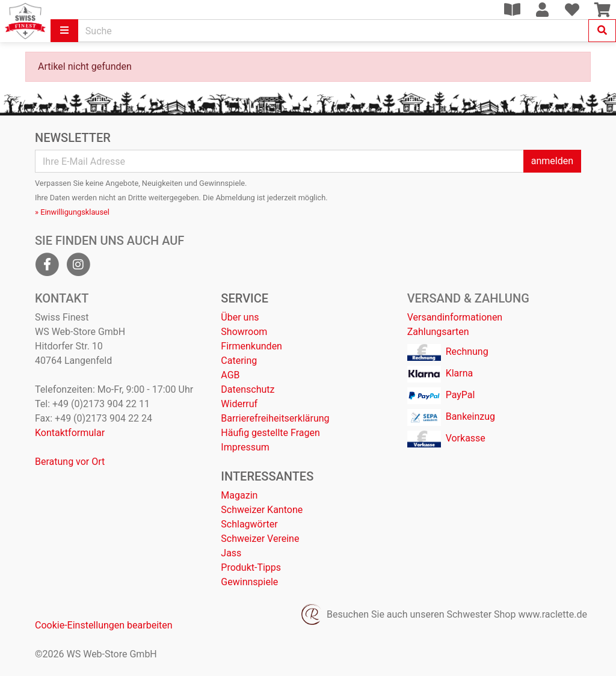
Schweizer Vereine (260, 539)
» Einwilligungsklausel (72, 212)
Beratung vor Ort (70, 462)
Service (245, 298)
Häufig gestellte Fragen (270, 433)
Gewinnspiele (249, 582)
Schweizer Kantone (262, 510)
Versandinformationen (455, 317)
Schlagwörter (249, 524)
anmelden (552, 161)
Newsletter (73, 138)
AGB (230, 375)
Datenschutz (248, 389)
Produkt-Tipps (251, 567)
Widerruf (239, 404)
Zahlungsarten (438, 332)
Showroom (244, 332)
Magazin (239, 495)
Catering (239, 361)
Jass (231, 553)
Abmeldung (236, 198)
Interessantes (267, 476)
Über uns (240, 317)
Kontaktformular (70, 433)
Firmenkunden (251, 346)
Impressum (245, 447)
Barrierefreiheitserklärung (275, 418)
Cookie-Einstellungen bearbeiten (104, 625)
